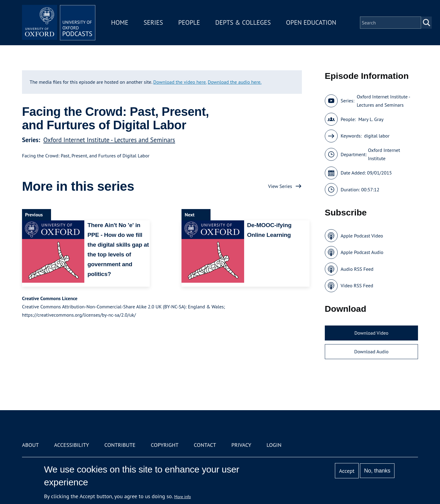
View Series (280, 186)
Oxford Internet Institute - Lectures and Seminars (109, 140)
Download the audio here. (235, 82)
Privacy (241, 445)
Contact (205, 445)
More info (183, 497)
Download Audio (371, 351)
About (30, 445)
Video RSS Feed (357, 285)
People (189, 22)
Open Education (311, 22)
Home (120, 22)
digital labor (377, 136)
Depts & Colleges (243, 22)
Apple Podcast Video (362, 236)
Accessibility (71, 445)
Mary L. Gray (371, 119)
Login (274, 445)
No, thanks (377, 471)
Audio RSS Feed (357, 269)
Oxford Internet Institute (384, 154)
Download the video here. (180, 82)
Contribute (120, 445)
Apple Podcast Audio (362, 252)
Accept (347, 471)
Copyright (165, 445)
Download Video (371, 333)
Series (153, 22)
